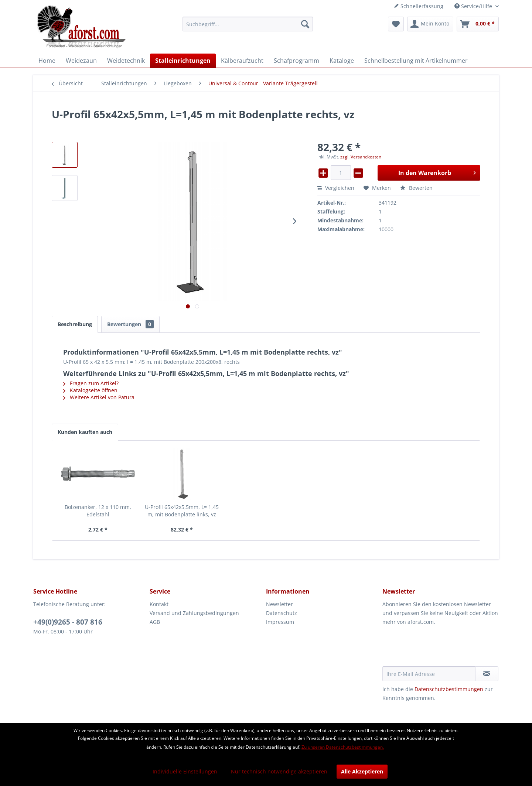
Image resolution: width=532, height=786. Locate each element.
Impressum (280, 622)
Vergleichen (336, 188)
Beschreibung (75, 324)
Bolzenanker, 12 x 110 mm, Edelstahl (98, 511)
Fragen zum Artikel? (91, 383)
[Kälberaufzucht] (242, 61)
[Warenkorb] (478, 24)
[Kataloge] (342, 61)
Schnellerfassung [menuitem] (419, 6)
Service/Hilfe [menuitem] (474, 6)
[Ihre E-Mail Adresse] (429, 674)
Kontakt (159, 604)
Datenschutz (282, 613)
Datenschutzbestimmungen (449, 689)
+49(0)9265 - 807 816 (68, 622)
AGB (155, 622)
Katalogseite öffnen (90, 390)
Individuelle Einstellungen (185, 771)
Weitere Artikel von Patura (99, 397)
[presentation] (439, 648)
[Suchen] (305, 24)
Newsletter (279, 604)
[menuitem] (248, 24)
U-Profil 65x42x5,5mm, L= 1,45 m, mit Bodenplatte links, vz (182, 511)
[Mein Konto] (430, 24)
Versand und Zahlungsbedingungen (194, 613)
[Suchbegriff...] (248, 24)
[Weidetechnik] (126, 61)
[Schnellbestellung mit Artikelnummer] (416, 61)
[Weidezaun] (81, 61)
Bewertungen (130, 324)
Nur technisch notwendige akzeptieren (279, 771)
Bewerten (416, 188)
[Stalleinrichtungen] (183, 61)
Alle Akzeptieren (362, 771)
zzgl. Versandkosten (361, 157)
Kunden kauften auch (85, 432)
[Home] (47, 61)
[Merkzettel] (396, 24)
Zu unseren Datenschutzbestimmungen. (343, 747)
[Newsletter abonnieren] (487, 674)
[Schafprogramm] (296, 61)
